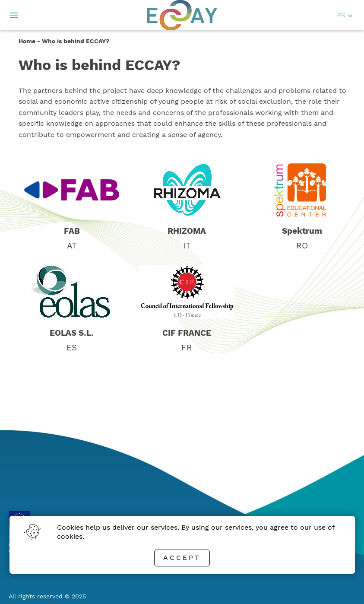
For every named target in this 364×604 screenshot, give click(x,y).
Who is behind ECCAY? (76, 41)
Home (27, 41)
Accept (182, 558)
